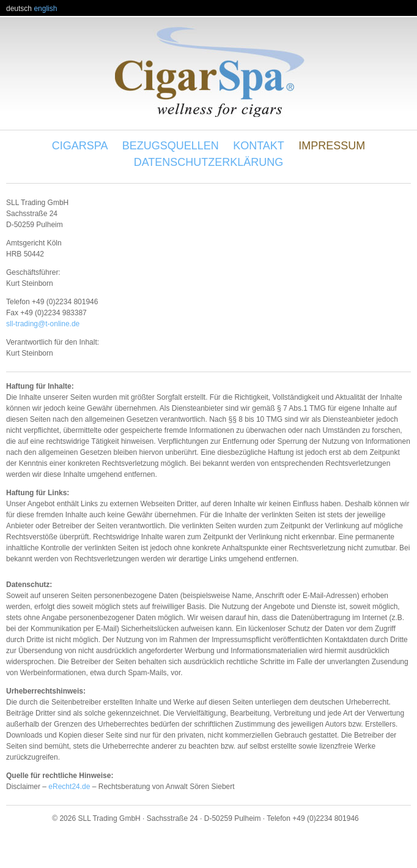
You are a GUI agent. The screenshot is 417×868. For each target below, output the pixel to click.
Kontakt (259, 146)
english (45, 9)
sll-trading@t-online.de (43, 324)
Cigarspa (80, 146)
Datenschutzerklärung (209, 162)
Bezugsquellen (171, 146)
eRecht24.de (69, 787)
